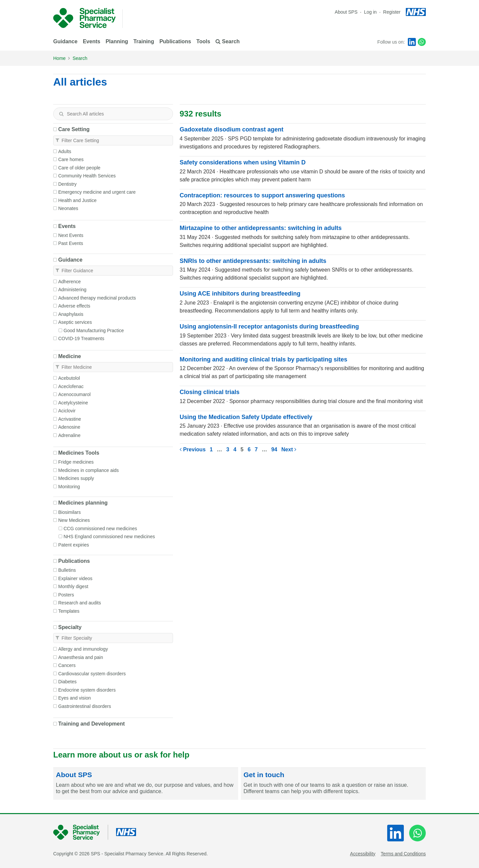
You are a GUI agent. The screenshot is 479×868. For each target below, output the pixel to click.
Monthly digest (73, 586)
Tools (203, 41)
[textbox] (113, 114)
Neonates (68, 208)
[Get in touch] (333, 784)
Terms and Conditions (403, 854)
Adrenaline (69, 435)
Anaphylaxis (71, 314)
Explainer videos (75, 578)
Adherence (70, 282)
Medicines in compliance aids (88, 470)
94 (274, 449)
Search (80, 58)
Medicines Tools (79, 453)
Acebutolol (69, 378)
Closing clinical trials (210, 392)
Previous (193, 449)
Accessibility (363, 854)
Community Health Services (87, 176)
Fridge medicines (76, 462)
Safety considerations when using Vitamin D (243, 162)
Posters (66, 595)
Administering (72, 290)
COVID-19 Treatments (81, 338)
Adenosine (69, 427)
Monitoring (69, 487)
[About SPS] (146, 784)
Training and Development (91, 724)
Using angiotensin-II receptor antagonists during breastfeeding (269, 326)
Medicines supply (76, 478)
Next (289, 449)
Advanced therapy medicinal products (97, 298)
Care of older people (79, 168)
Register (392, 12)
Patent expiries (74, 545)
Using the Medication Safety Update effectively (246, 417)
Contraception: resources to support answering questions (262, 195)
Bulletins (67, 570)
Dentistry (67, 184)
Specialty (70, 627)
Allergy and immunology (83, 649)
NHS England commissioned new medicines (109, 537)
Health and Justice (77, 200)
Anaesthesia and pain (81, 657)
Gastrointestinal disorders (85, 706)
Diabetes (67, 682)
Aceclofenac (71, 386)
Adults (65, 151)
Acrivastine (70, 419)
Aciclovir (67, 411)
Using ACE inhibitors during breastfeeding (240, 294)
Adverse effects (74, 306)
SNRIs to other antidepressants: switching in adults (253, 261)
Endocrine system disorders (87, 690)
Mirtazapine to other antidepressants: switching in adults (261, 228)
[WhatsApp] (422, 42)
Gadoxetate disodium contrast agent (232, 129)
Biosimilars (70, 512)
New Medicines (74, 520)
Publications (175, 41)
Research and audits (80, 603)
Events (91, 41)
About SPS (346, 12)
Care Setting (74, 129)
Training (144, 41)
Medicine (70, 356)
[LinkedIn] (412, 42)
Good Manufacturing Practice (94, 330)
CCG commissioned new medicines (100, 529)
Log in (371, 12)
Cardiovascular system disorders (92, 674)
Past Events (71, 243)
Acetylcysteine (73, 403)
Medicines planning (83, 503)
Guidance (65, 41)
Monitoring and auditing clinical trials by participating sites (263, 359)
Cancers (67, 665)
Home (59, 58)
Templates (69, 611)
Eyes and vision (75, 698)
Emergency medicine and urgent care (97, 192)
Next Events (71, 235)
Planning (117, 41)
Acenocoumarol (74, 394)
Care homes (71, 159)
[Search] (61, 114)
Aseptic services (75, 322)
